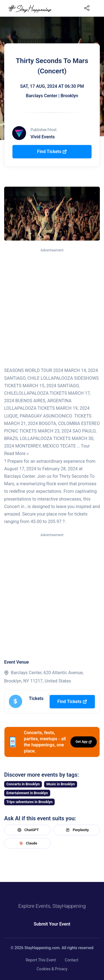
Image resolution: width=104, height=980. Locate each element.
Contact (72, 960)
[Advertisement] (52, 308)
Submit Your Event (52, 924)
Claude (27, 843)
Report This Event (41, 960)
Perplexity (77, 830)
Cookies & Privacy (52, 969)
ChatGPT (27, 830)
